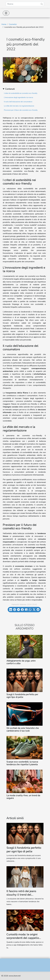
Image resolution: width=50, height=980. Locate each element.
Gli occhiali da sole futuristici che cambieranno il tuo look (23, 729)
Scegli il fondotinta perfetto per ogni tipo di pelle (22, 696)
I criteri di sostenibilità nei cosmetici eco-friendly (21, 93)
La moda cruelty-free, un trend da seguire (23, 797)
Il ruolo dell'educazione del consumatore (18, 102)
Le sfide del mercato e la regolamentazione (19, 106)
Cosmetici (13, 24)
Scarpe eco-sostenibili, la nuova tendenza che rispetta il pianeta (22, 763)
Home (4, 24)
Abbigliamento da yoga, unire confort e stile (21, 662)
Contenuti (10, 89)
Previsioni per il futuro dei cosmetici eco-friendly (21, 110)
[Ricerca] (25, 4)
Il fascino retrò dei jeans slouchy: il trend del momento (21, 895)
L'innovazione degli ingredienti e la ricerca (18, 98)
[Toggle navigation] (6, 13)
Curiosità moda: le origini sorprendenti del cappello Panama (23, 938)
